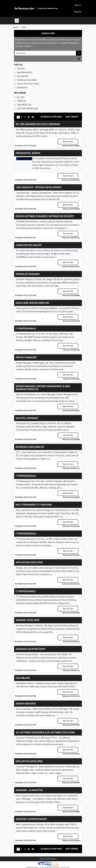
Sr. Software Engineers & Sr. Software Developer (45, 732)
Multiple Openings (27, 418)
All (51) (21, 97)
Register (78, 12)
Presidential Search (28, 153)
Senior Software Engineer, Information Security (45, 216)
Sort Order (72, 117)
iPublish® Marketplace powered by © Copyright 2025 (48, 864)
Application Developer (29, 562)
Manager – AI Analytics (29, 790)
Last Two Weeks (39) (27, 108)
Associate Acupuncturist (31, 649)
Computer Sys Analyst (29, 245)
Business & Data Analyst (30, 447)
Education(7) (23, 76)
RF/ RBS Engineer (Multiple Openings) (38, 124)
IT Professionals (26, 591)
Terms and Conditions (48, 859)
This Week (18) (24, 105)
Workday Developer (28, 620)
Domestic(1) (22, 87)
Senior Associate (26, 704)
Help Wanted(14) (24, 72)
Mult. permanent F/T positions (34, 505)
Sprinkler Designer (28, 274)
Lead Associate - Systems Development (39, 187)
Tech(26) (21, 68)
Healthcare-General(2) (27, 80)
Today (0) (21, 101)
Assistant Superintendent (31, 819)
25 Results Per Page (51, 117)
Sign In (78, 5)
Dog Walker (23, 678)
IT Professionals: (26, 329)
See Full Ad (68, 142)
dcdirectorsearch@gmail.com (42, 311)
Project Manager (26, 357)
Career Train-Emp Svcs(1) (28, 84)
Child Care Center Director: (32, 303)
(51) (18, 65)
